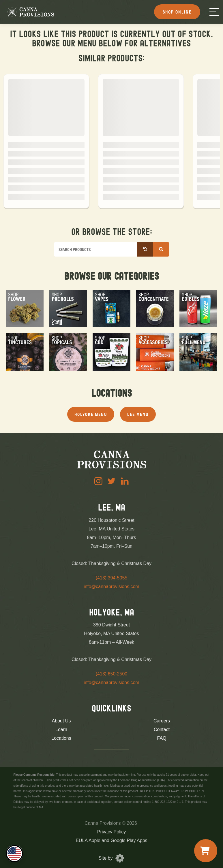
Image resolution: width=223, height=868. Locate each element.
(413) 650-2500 (111, 674)
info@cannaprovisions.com (111, 586)
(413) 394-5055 (111, 578)
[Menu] (214, 12)
